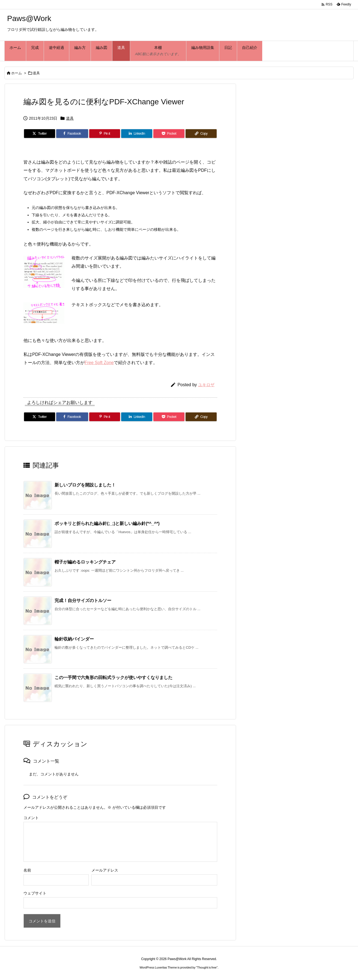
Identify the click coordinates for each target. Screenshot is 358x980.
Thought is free (207, 967)
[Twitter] (40, 134)
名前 (27, 870)
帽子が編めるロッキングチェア (85, 562)
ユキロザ (206, 385)
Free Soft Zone (99, 363)
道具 (36, 73)
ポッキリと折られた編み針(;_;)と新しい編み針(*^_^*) (107, 523)
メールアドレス (105, 870)
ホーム (17, 73)
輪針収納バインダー (74, 639)
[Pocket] (169, 134)
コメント (31, 818)
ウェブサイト (35, 893)
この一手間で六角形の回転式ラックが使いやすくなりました (114, 678)
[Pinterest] (105, 134)
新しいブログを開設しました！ (85, 485)
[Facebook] (72, 134)
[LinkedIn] (137, 134)
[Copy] (201, 134)
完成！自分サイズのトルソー (83, 600)
